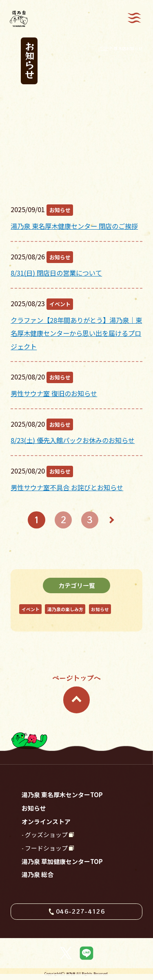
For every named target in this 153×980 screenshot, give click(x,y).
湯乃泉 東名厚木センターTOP (62, 795)
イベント (60, 304)
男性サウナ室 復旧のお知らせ (54, 393)
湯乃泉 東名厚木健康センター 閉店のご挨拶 (74, 226)
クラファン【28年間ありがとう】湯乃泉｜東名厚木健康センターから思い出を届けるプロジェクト (76, 333)
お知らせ (60, 210)
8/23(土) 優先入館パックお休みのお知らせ (73, 440)
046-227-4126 (80, 911)
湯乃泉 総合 (38, 874)
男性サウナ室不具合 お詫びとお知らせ (67, 487)
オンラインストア (46, 821)
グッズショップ (46, 834)
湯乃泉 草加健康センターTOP (62, 861)
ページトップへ (76, 693)
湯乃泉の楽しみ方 (65, 609)
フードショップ (46, 848)
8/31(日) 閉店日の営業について (56, 273)
